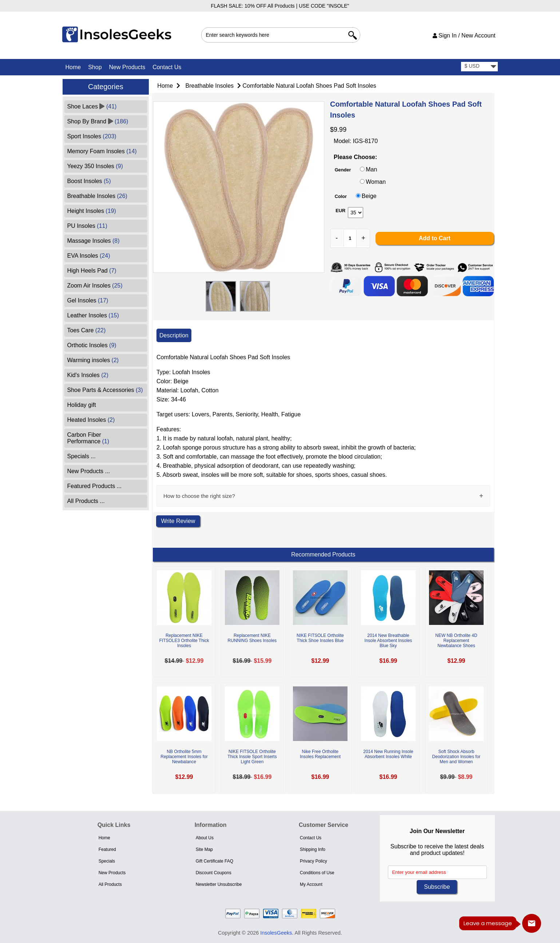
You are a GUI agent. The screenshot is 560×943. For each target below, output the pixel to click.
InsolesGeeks (276, 933)
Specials (107, 861)
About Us (205, 838)
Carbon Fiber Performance (88, 438)
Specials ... (82, 456)
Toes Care (87, 330)
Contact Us (167, 67)
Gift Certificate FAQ (215, 861)
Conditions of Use (317, 873)
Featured (107, 849)
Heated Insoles (91, 420)
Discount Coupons (214, 873)
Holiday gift (82, 405)
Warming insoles (93, 360)
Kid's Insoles (88, 375)
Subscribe (437, 887)
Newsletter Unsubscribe (219, 884)
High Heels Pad (92, 271)
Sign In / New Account (464, 35)
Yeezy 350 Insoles (95, 166)
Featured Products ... (94, 486)
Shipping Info (313, 849)
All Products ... (86, 501)
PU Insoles (87, 226)
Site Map (204, 849)
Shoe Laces (92, 106)
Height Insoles (92, 211)
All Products (110, 884)
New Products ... (89, 471)
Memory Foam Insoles (102, 151)
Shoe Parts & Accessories (105, 390)
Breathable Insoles (210, 86)
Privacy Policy (313, 861)
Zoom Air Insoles (95, 286)
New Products (127, 67)
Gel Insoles (88, 300)
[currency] (479, 67)
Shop (95, 67)
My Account (311, 884)
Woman (376, 182)
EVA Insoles (89, 256)
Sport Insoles (92, 136)
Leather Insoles (93, 315)
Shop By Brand (98, 121)
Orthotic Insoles (92, 345)
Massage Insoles (94, 241)
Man (371, 169)
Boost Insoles (89, 181)
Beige (369, 196)
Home (73, 67)
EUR (340, 211)
